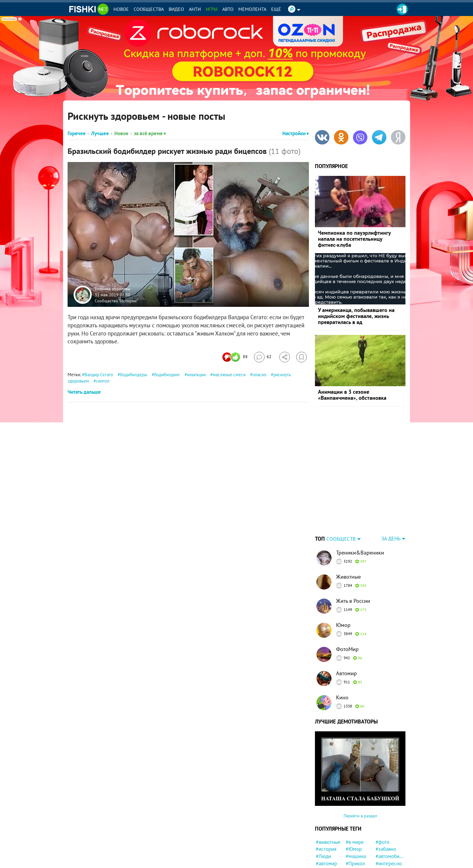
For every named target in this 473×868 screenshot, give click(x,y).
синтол (103, 381)
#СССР (383, 840)
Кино (342, 660)
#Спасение (388, 862)
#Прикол (355, 826)
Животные (348, 539)
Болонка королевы (113, 289)
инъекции (196, 375)
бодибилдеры (134, 375)
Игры (212, 9)
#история (326, 811)
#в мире (355, 804)
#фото (383, 804)
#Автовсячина (330, 854)
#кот (351, 847)
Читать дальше (84, 392)
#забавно (386, 811)
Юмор (343, 587)
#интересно (389, 826)
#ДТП (381, 833)
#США (352, 833)
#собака (355, 840)
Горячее (77, 133)
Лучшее (100, 133)
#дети (322, 847)
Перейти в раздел (360, 778)
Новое (121, 9)
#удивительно (330, 862)
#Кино (323, 840)
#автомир (326, 826)
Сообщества (149, 9)
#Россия (325, 833)
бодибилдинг (167, 375)
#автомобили (390, 819)
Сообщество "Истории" (116, 300)
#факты (354, 854)
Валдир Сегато (99, 375)
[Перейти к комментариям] (263, 357)
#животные (328, 804)
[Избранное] (302, 357)
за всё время (150, 133)
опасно (259, 375)
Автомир (346, 636)
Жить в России (353, 563)
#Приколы (357, 862)
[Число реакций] (236, 357)
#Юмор (354, 811)
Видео (176, 9)
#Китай (383, 854)
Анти (195, 9)
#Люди (323, 819)
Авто (228, 9)
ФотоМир (347, 611)
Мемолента (252, 9)
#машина (356, 819)
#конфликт (388, 847)
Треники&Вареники (360, 515)
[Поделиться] (285, 357)
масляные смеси (229, 375)
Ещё (276, 9)
